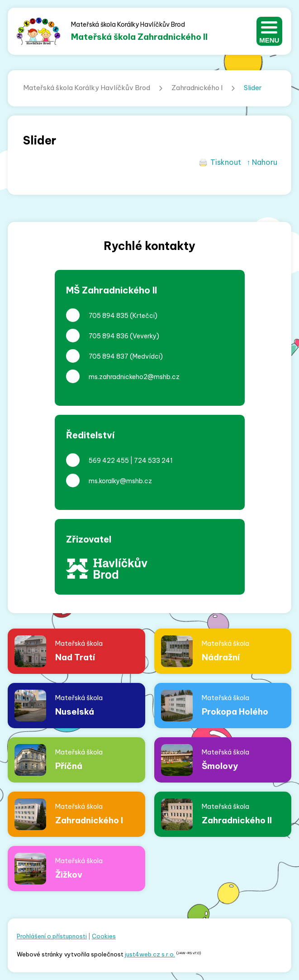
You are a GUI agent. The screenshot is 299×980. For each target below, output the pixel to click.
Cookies (104, 936)
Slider (253, 88)
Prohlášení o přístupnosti (52, 936)
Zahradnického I (197, 88)
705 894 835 (109, 316)
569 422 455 (109, 461)
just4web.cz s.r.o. (150, 954)
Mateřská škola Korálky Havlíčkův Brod (87, 88)
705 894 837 (109, 356)
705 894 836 (109, 336)
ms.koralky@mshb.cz (120, 481)
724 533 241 (153, 461)
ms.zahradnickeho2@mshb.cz (134, 377)
